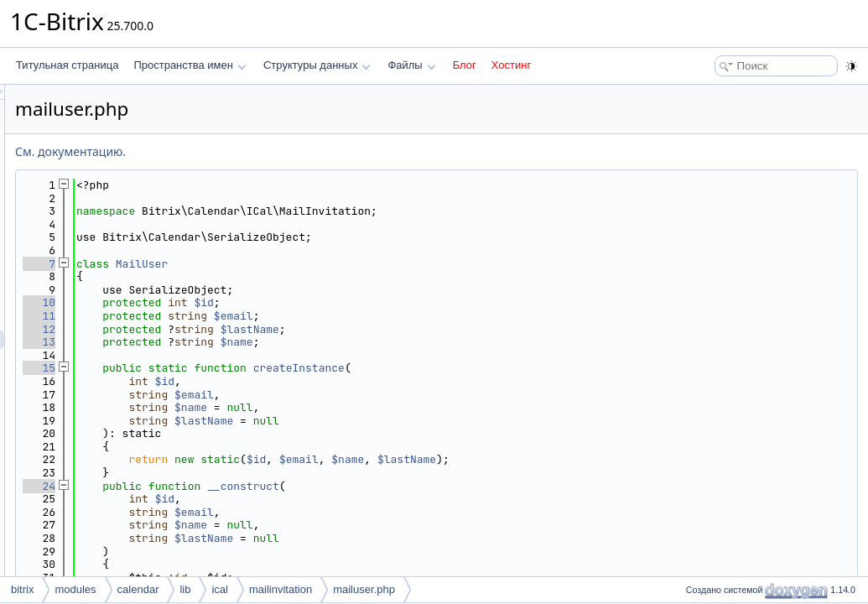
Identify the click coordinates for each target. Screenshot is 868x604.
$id (413, 302)
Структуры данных (317, 65)
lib (185, 589)
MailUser (351, 264)
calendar (138, 589)
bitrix (22, 589)
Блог (465, 65)
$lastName (460, 329)
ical (220, 589)
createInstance (509, 368)
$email (443, 316)
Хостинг (511, 65)
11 (249, 316)
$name (447, 342)
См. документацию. (280, 151)
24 (249, 486)
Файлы (411, 65)
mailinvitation (281, 589)
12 (249, 329)
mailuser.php (364, 589)
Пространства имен (190, 65)
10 (249, 302)
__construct (453, 486)
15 (249, 368)
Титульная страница (67, 65)
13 (249, 342)
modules (75, 589)
